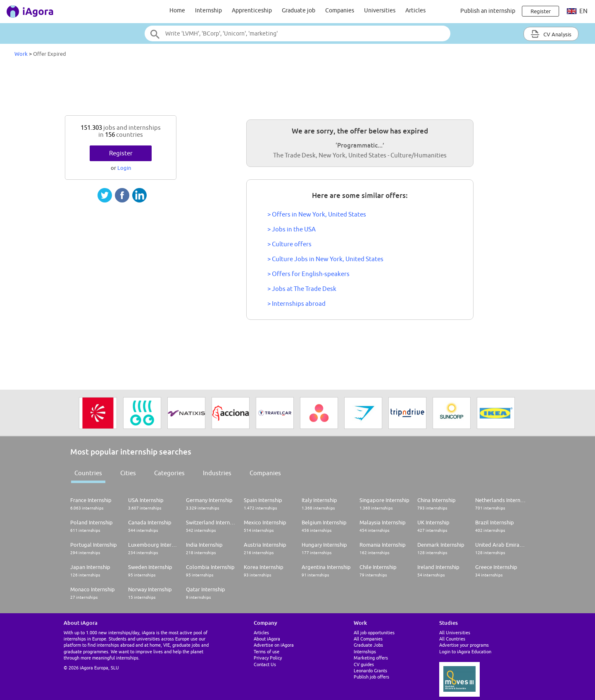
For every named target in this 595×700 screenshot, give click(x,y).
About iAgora (267, 639)
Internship (208, 10)
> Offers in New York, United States (317, 214)
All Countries (452, 639)
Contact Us (265, 664)
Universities (380, 10)
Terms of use (267, 651)
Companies (340, 10)
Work (21, 54)
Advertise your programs (464, 645)
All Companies (368, 639)
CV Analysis (551, 34)
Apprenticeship (252, 10)
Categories (169, 473)
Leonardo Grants (370, 670)
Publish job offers (371, 677)
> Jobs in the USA (292, 229)
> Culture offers (289, 244)
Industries (217, 473)
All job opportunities (374, 632)
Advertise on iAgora (274, 645)
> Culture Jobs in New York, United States (325, 259)
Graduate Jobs (368, 645)
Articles (415, 10)
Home (177, 10)
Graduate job (299, 10)
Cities (128, 473)
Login (124, 168)
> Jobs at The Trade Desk (302, 289)
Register (121, 153)
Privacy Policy (268, 658)
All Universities (455, 632)
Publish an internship (488, 11)
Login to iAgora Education (465, 651)
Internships (365, 651)
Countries (88, 473)
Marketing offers (371, 658)
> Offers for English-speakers (308, 274)
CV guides (364, 664)
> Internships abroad (296, 304)
